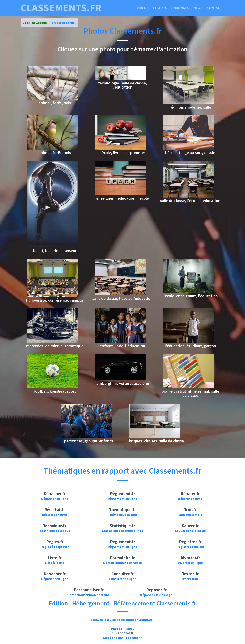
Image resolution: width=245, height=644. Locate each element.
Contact (215, 8)
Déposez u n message (156, 595)
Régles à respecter (55, 547)
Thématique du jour (123, 515)
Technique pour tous (55, 531)
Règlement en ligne (122, 499)
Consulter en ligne (123, 579)
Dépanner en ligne (55, 499)
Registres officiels (190, 547)
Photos (160, 8)
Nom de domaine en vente (122, 563)
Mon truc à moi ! (190, 515)
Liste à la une (55, 563)
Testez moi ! (190, 579)
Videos (143, 8)
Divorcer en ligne (190, 563)
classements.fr (61, 8)
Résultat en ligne (55, 515)
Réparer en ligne (190, 499)
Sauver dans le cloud (190, 531)
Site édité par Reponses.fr (122, 638)
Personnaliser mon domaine (89, 595)
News (198, 8)
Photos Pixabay (123, 629)
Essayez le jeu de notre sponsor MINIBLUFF (122, 620)
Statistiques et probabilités (122, 531)
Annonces (180, 8)
